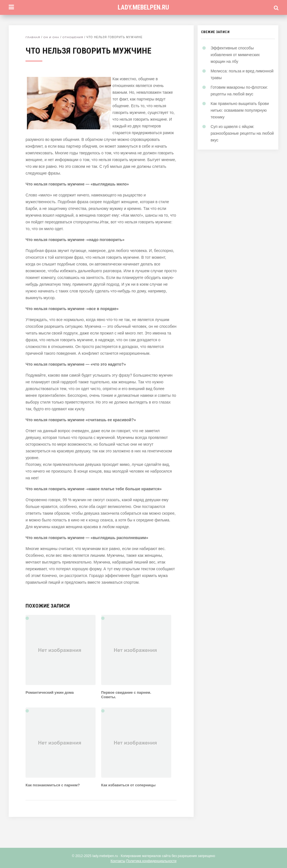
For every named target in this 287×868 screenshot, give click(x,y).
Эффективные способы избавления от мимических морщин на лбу (235, 55)
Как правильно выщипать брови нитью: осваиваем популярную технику (240, 110)
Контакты (118, 861)
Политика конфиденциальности (151, 861)
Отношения (73, 37)
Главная (33, 37)
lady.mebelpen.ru (143, 7)
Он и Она (52, 37)
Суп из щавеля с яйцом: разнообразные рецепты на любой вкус (242, 133)
